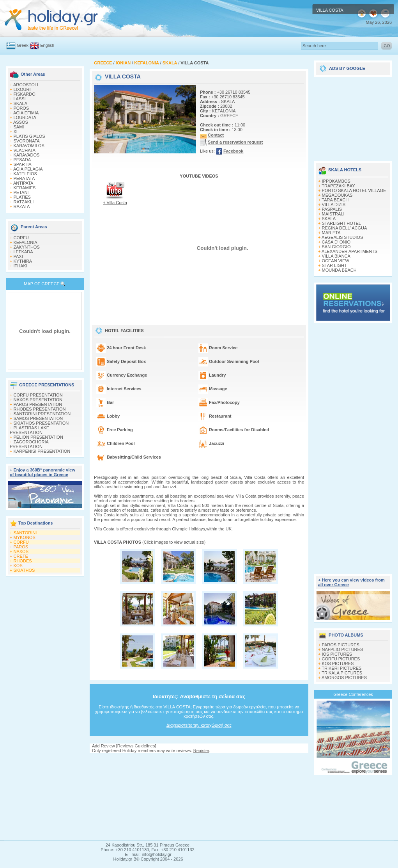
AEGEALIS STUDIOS (342, 237)
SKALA (20, 103)
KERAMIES (25, 188)
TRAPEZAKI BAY (338, 186)
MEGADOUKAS (337, 195)
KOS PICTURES (338, 663)
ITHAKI (20, 266)
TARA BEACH (335, 200)
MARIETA (331, 233)
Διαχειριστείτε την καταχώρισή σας (199, 725)
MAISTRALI (333, 214)
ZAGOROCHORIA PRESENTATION (29, 444)
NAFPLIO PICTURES (343, 649)
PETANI (21, 192)
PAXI (18, 256)
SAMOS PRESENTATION (38, 418)
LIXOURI (22, 89)
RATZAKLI (24, 202)
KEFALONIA (26, 242)
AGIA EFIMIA (26, 113)
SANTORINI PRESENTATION (42, 414)
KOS (18, 566)
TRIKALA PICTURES (342, 673)
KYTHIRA (23, 261)
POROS (21, 108)
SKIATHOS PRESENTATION (41, 423)
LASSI (20, 99)
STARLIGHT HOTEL (341, 223)
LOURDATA (25, 117)
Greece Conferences (353, 694)
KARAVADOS (27, 155)
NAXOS (21, 551)
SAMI (19, 127)
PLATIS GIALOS (29, 136)
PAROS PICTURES (341, 645)
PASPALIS (332, 209)
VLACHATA (25, 150)
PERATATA (24, 178)
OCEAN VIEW (336, 261)
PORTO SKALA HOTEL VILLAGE (354, 190)
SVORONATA (27, 141)
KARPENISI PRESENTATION (42, 451)
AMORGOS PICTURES (344, 678)
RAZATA (22, 206)
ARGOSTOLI (26, 85)
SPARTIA (23, 164)
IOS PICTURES (337, 654)
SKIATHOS (24, 570)
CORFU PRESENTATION (38, 395)
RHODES (23, 561)
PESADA (22, 160)
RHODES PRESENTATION (40, 409)
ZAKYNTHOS (27, 247)
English (47, 45)
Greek (23, 45)
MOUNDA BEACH (339, 270)
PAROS (21, 547)
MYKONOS (25, 537)
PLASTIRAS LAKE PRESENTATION (29, 430)
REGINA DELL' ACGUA (345, 228)
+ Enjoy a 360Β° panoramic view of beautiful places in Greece (42, 472)
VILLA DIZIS (334, 205)
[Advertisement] (199, 797)
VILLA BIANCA (336, 256)
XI (16, 132)
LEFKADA (23, 252)
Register (201, 751)
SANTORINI (25, 533)
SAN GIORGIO (336, 247)
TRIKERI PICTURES (341, 668)
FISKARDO (25, 94)
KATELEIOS (25, 174)
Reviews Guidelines (136, 746)
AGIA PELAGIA (28, 169)
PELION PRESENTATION (38, 437)
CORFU (21, 238)
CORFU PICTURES (341, 659)
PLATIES (22, 197)
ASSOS (21, 122)
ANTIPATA (23, 183)
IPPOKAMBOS (336, 181)
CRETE (21, 556)
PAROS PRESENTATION (38, 404)
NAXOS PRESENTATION (38, 400)
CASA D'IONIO (336, 242)
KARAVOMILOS (29, 146)
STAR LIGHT (334, 265)
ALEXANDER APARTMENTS (349, 251)
